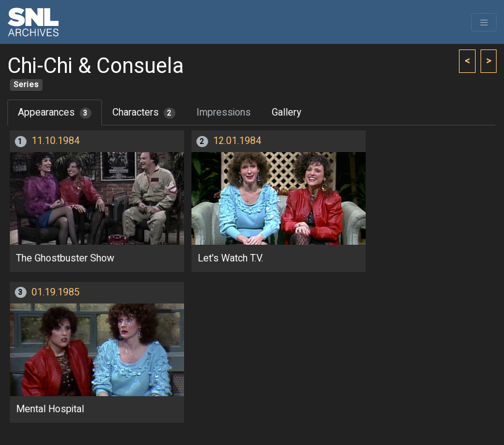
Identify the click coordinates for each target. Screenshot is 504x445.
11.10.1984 (56, 141)
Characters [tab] (144, 112)
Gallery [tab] (287, 112)
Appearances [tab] (55, 112)
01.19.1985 (56, 292)
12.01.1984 (237, 141)
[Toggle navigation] (484, 22)
